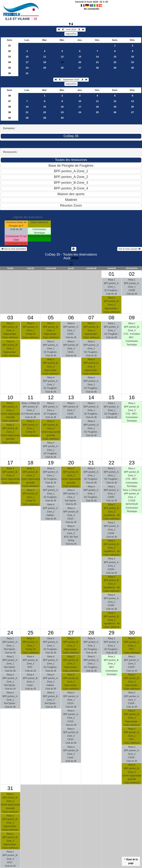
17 (27, 62)
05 (51, 318)
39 (10, 112)
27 (80, 68)
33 (10, 57)
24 (27, 68)
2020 (75, 258)
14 (97, 57)
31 (10, 46)
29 (115, 68)
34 (10, 62)
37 (10, 101)
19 (115, 107)
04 (30, 318)
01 (112, 274)
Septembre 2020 (71, 80)
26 (62, 68)
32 (10, 51)
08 (112, 318)
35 (10, 68)
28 (97, 68)
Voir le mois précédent (13, 249)
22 (115, 62)
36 (10, 73)
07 (91, 318)
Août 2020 (71, 30)
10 (27, 57)
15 (115, 57)
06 (71, 318)
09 (132, 318)
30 (132, 68)
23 (132, 62)
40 (10, 118)
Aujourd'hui (71, 34)
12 (62, 57)
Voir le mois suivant (130, 249)
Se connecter (92, 9)
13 (80, 57)
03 (10, 318)
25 (45, 68)
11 (45, 57)
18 (45, 62)
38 (10, 107)
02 (132, 274)
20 (80, 62)
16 (132, 57)
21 (97, 62)
